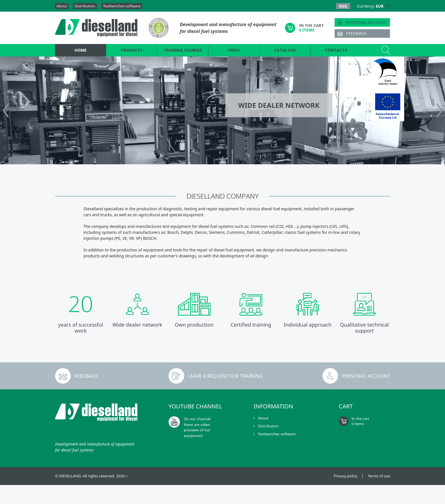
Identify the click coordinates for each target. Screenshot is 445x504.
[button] (388, 6)
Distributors (85, 6)
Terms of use (379, 476)
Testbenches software (122, 6)
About (62, 6)
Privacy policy (346, 476)
